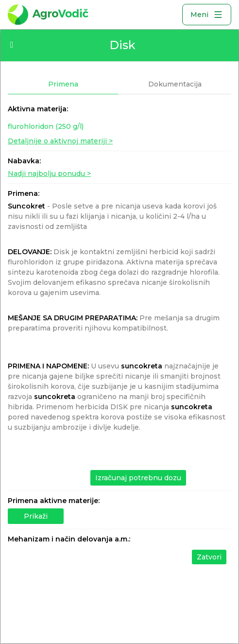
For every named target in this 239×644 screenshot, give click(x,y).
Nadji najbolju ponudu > (49, 174)
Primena (63, 84)
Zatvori (209, 557)
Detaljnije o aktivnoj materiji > (60, 141)
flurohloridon (46, 126)
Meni (207, 15)
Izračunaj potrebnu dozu (138, 478)
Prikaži (36, 516)
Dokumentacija (175, 84)
